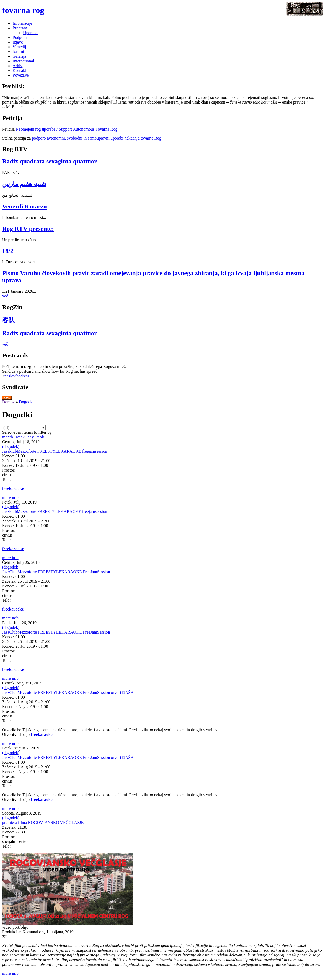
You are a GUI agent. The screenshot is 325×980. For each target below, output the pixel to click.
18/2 (8, 251)
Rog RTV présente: (28, 229)
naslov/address (17, 376)
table (41, 437)
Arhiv (17, 66)
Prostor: (9, 470)
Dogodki (26, 402)
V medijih (21, 47)
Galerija (19, 56)
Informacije (22, 23)
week (20, 437)
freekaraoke (13, 488)
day (31, 437)
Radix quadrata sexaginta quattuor (50, 161)
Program (20, 28)
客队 (8, 320)
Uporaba (30, 33)
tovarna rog (23, 10)
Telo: (6, 480)
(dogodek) (11, 446)
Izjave (18, 42)
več (5, 296)
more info (10, 497)
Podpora (20, 37)
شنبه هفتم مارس (24, 184)
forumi (18, 52)
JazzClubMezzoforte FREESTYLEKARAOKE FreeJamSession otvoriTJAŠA (68, 692)
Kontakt (19, 70)
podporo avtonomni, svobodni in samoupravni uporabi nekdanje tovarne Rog (97, 138)
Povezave (21, 75)
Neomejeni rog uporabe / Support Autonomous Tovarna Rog (67, 129)
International (23, 61)
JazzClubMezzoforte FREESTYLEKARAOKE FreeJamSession (56, 572)
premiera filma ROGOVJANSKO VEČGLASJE (43, 823)
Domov (8, 402)
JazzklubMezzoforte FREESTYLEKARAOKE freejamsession (55, 451)
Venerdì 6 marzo (24, 206)
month (7, 437)
